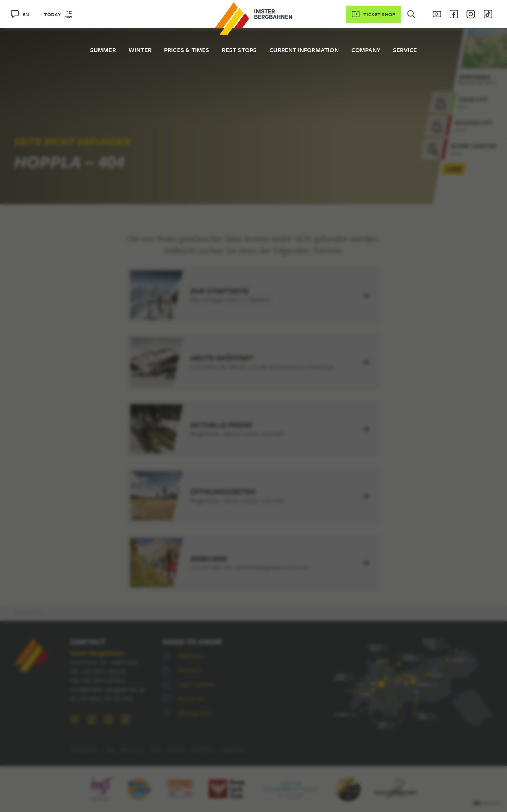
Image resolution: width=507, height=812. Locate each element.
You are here (29, 613)
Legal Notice (234, 750)
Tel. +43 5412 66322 (98, 671)
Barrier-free (132, 750)
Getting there (84, 750)
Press (156, 750)
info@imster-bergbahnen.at (108, 689)
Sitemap (176, 750)
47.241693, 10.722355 (102, 698)
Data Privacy (203, 750)
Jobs (109, 750)
